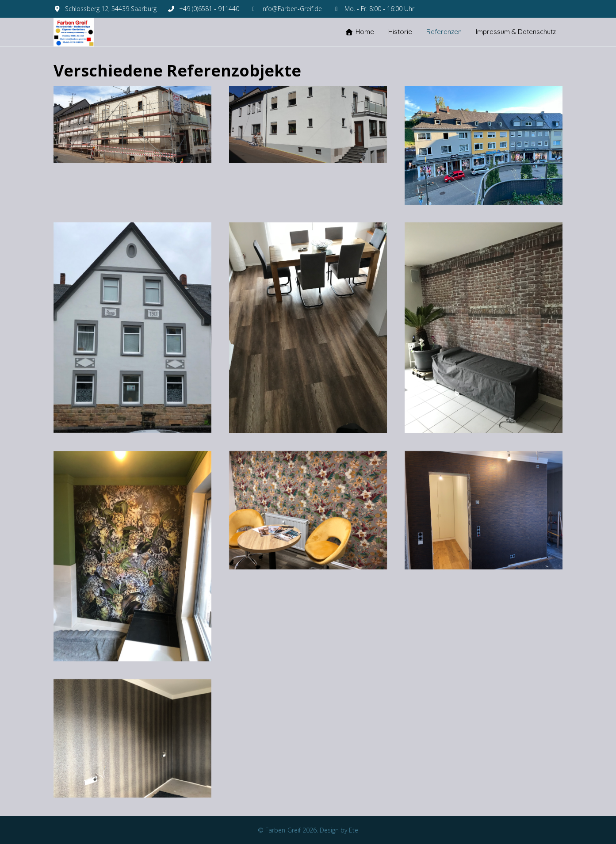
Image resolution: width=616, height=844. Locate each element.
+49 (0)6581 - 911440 (209, 9)
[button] (132, 124)
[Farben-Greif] (74, 32)
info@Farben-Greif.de (292, 9)
